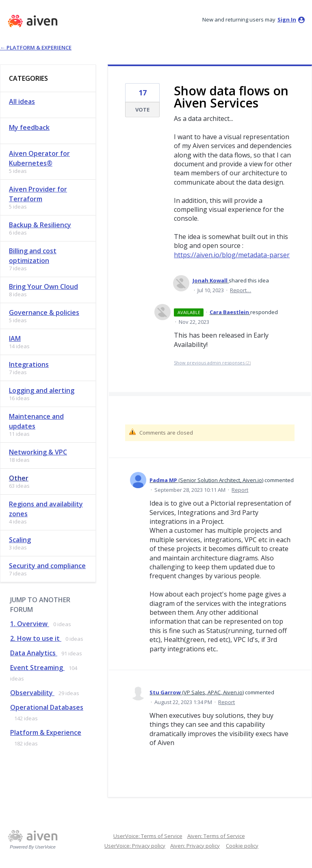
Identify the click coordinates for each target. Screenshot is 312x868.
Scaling (20, 540)
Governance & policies (44, 312)
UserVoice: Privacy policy (135, 846)
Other (19, 478)
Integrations (29, 364)
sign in (287, 19)
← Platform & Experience (36, 47)
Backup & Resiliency (40, 225)
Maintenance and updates (36, 421)
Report (240, 490)
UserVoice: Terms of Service (148, 836)
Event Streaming (37, 668)
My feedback (29, 127)
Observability (32, 693)
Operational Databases (47, 707)
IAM (15, 338)
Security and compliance (47, 566)
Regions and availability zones (46, 509)
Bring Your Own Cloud (43, 286)
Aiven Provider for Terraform (38, 194)
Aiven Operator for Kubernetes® (39, 158)
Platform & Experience (46, 732)
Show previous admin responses (212, 363)
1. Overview (30, 624)
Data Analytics (34, 653)
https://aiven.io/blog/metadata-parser (232, 255)
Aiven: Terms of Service (216, 836)
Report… (240, 290)
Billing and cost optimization (33, 256)
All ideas (22, 101)
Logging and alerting (42, 390)
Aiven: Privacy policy (195, 846)
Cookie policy (242, 846)
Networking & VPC (38, 452)
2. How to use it (36, 638)
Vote (142, 110)
